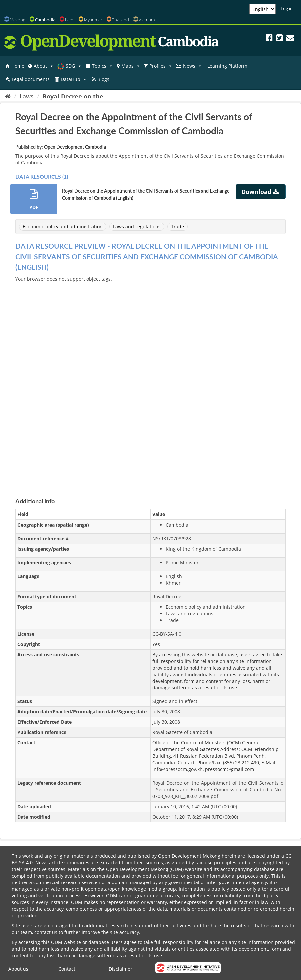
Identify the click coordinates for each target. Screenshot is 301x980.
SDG (74, 66)
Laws (27, 96)
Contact (67, 969)
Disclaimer (120, 969)
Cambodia (45, 20)
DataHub (74, 79)
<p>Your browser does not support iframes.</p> (150, 382)
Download (261, 192)
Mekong (17, 20)
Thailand (120, 20)
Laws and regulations (137, 226)
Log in (287, 8)
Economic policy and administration (63, 226)
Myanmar (93, 20)
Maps (131, 66)
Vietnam (147, 20)
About (44, 66)
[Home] (8, 96)
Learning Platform (227, 66)
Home (18, 66)
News (192, 66)
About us (18, 969)
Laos (70, 20)
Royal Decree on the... (75, 96)
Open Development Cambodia (75, 147)
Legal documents (31, 79)
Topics (102, 66)
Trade (177, 226)
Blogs (103, 79)
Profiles (161, 66)
